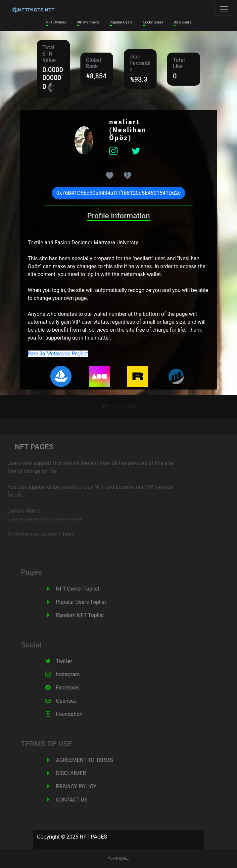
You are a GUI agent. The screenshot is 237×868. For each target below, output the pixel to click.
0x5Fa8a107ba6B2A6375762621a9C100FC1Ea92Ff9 (39, 519)
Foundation (75, 714)
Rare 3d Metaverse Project (58, 354)
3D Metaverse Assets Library (35, 535)
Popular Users (121, 22)
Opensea (73, 701)
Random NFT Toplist (86, 615)
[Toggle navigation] (224, 9)
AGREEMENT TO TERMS (91, 760)
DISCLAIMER (77, 773)
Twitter (70, 661)
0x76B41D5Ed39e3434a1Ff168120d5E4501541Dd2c (118, 193)
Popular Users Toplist (87, 602)
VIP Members (88, 22)
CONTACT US (78, 800)
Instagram (74, 674)
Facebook (74, 688)
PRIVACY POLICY (82, 786)
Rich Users (183, 22)
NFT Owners (56, 22)
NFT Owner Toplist (84, 589)
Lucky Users (153, 22)
